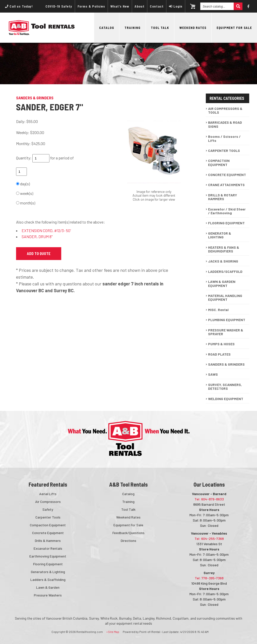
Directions (128, 541)
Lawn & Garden (48, 587)
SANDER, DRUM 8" (37, 237)
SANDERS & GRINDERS (226, 364)
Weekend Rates (193, 28)
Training (133, 28)
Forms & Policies (91, 6)
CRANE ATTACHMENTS (226, 185)
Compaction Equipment (48, 525)
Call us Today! (19, 6)
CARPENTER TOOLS (224, 151)
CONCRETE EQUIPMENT (227, 175)
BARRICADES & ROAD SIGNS (225, 124)
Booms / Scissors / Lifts (224, 138)
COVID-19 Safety (59, 6)
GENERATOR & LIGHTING (220, 235)
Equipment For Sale (234, 28)
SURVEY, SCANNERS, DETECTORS (225, 387)
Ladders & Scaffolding (48, 579)
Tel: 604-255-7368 (209, 539)
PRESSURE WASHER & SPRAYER (226, 332)
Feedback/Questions (128, 533)
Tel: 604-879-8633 (209, 499)
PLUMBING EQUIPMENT (227, 320)
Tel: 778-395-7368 (209, 578)
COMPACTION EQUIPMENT (219, 162)
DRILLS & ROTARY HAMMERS (222, 197)
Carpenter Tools (48, 517)
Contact (157, 6)
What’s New (120, 6)
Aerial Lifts (48, 494)
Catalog (107, 28)
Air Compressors (48, 502)
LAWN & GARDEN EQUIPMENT (222, 283)
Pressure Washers (48, 595)
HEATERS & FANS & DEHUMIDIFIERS (224, 249)
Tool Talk (160, 28)
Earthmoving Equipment (48, 556)
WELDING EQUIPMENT (226, 399)
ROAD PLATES (219, 354)
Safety (48, 509)
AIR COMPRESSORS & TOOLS (225, 110)
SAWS (213, 374)
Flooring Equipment (48, 564)
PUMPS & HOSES (221, 344)
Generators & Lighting (48, 572)
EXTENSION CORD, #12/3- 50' (46, 230)
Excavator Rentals (48, 548)
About (140, 6)
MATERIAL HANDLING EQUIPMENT (225, 297)
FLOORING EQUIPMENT (226, 223)
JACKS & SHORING (223, 261)
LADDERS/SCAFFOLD (225, 271)
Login (176, 6)
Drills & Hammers (48, 541)
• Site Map (113, 632)
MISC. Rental (218, 310)
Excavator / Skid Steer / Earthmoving (227, 211)
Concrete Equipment (48, 533)
